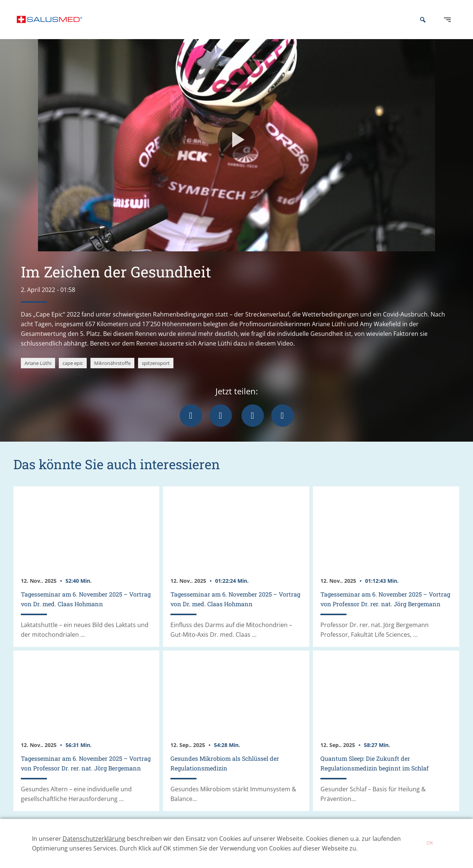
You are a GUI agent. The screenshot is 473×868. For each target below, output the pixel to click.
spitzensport (156, 374)
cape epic (73, 374)
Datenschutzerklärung (94, 839)
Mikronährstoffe (112, 374)
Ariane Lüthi (38, 374)
